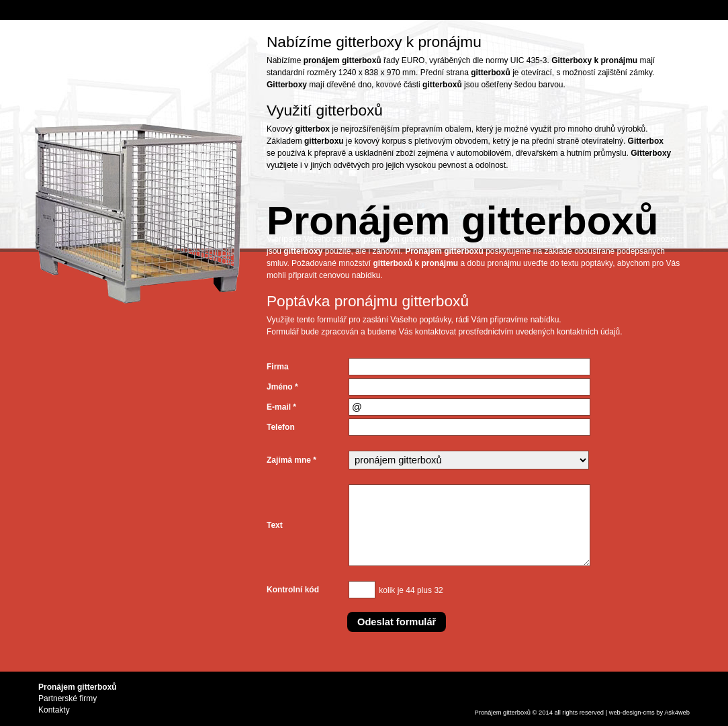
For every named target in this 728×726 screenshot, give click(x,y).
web (615, 713)
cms (649, 713)
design (632, 713)
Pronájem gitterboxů (503, 713)
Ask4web (677, 713)
